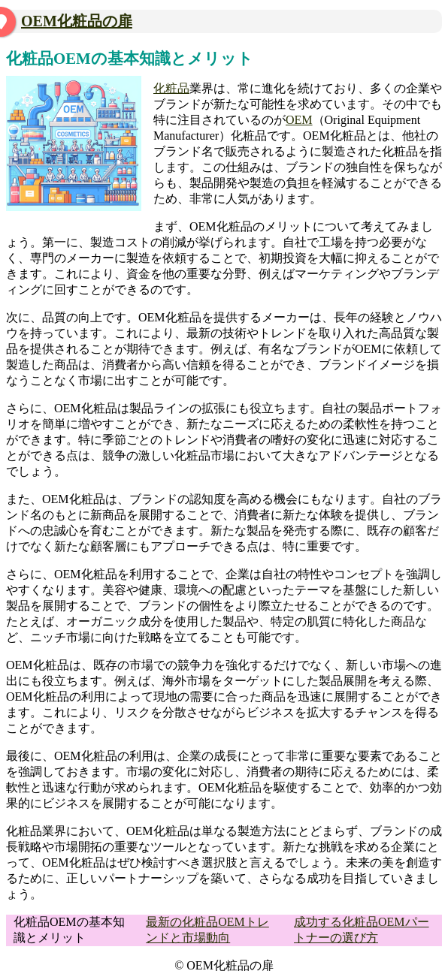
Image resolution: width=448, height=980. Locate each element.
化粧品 (171, 88)
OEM (299, 120)
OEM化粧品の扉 (77, 21)
